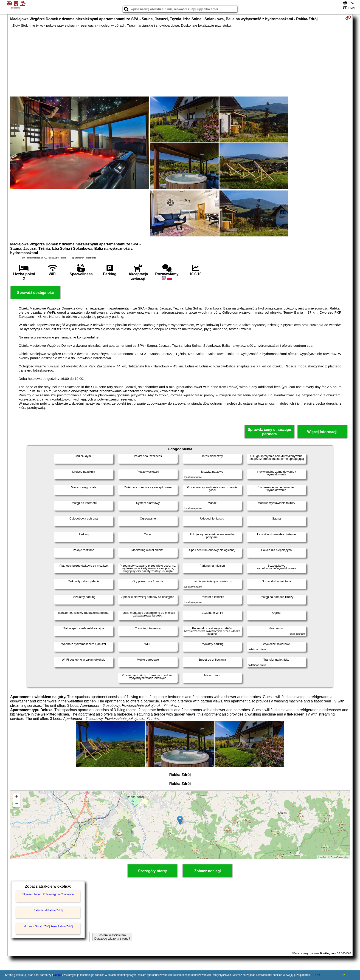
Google (58, 975)
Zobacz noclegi (208, 871)
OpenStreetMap (340, 857)
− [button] (17, 804)
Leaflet (322, 857)
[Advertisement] (180, 62)
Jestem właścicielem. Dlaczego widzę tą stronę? (112, 937)
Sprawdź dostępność (35, 293)
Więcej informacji (322, 432)
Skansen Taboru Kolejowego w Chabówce (48, 894)
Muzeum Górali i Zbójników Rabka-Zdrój (48, 926)
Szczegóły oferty (152, 871)
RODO (316, 975)
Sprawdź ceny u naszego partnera (269, 432)
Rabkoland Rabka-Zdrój (48, 910)
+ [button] (17, 797)
